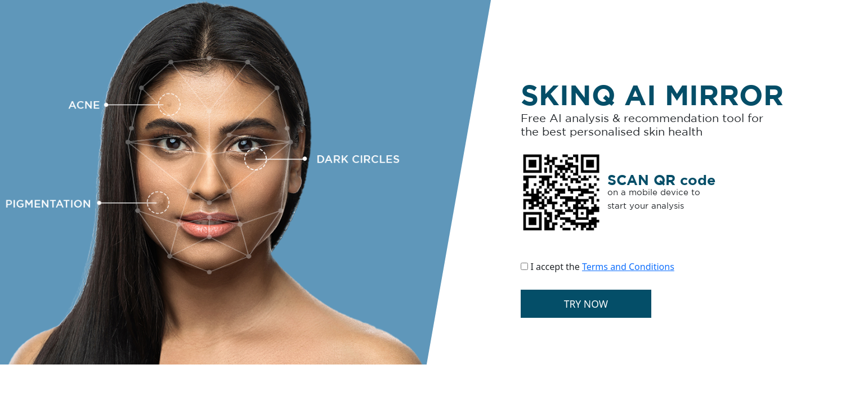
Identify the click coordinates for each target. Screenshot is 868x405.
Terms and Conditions (628, 267)
